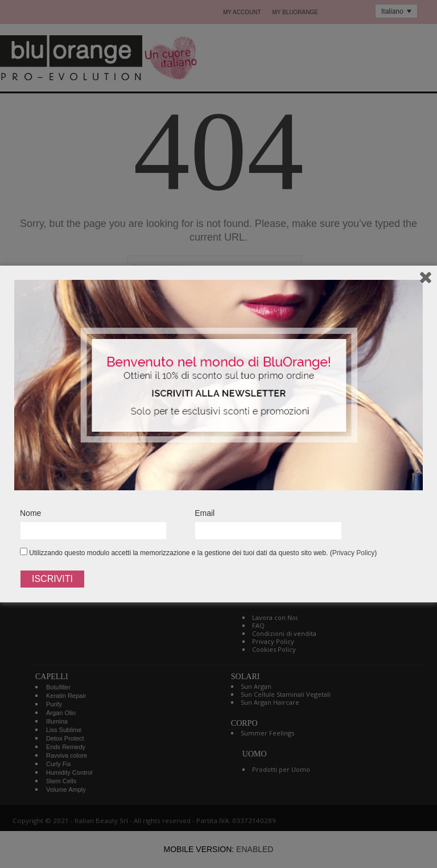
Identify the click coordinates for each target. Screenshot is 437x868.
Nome (30, 513)
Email (205, 513)
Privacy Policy (354, 553)
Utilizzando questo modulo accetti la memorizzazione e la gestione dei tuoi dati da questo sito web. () (198, 552)
